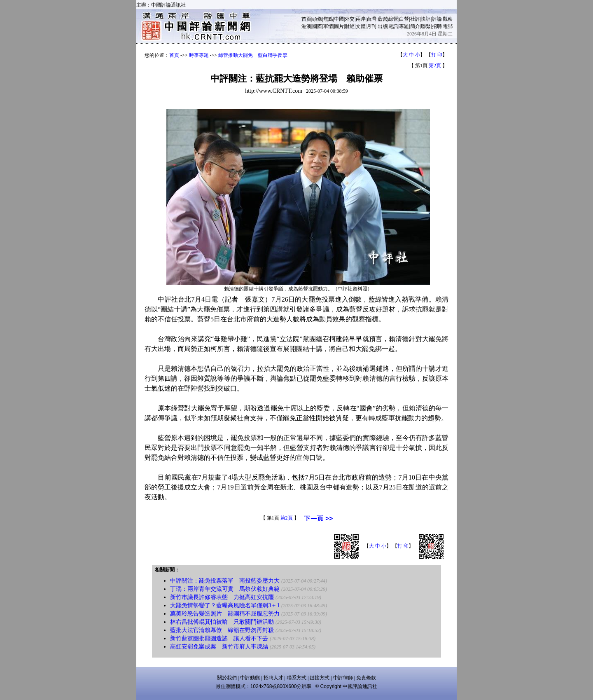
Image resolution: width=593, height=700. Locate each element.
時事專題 (199, 55)
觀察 (448, 19)
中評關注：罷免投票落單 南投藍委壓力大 (225, 581)
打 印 (437, 55)
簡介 (415, 26)
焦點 (328, 19)
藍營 (383, 19)
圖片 (339, 26)
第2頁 (435, 66)
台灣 (371, 19)
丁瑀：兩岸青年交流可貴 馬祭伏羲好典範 (225, 589)
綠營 (393, 19)
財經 (350, 26)
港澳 (306, 26)
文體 (361, 26)
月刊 (371, 26)
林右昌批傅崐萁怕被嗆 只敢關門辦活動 (222, 622)
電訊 (393, 26)
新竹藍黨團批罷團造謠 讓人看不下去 (219, 638)
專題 (404, 26)
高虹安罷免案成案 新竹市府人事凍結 (219, 647)
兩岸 (361, 19)
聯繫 (426, 26)
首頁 (306, 19)
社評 (415, 19)
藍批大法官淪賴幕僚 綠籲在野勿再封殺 (222, 630)
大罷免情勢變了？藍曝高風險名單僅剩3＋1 (225, 605)
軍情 (328, 26)
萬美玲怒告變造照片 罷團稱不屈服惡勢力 (225, 614)
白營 (404, 19)
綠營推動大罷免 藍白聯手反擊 (253, 55)
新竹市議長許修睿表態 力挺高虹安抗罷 (222, 597)
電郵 (448, 26)
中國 (339, 19)
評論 (437, 19)
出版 (383, 26)
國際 (317, 26)
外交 (350, 19)
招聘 (437, 26)
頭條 (317, 19)
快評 (426, 19)
